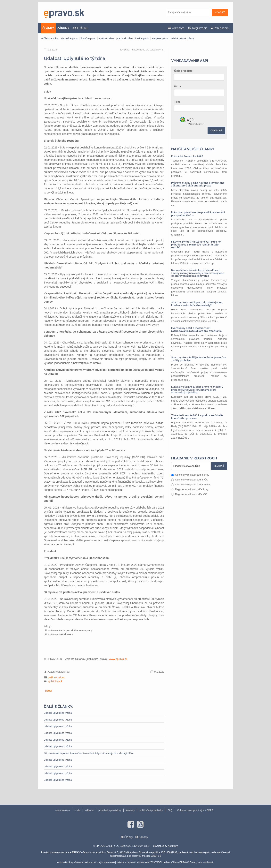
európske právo (160, 38)
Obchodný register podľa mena (191, 484)
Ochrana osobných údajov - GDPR (195, 810)
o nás (77, 810)
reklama (89, 810)
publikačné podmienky (151, 810)
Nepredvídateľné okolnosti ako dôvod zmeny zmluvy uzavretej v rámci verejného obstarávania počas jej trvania (198, 273)
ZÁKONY (63, 28)
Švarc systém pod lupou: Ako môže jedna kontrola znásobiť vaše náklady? (197, 304)
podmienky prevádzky (110, 810)
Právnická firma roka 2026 (187, 156)
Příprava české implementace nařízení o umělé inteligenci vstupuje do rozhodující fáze (89, 753)
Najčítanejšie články (193, 149)
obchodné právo (70, 38)
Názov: (178, 86)
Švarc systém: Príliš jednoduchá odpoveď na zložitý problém (199, 359)
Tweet (48, 691)
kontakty (130, 810)
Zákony (143, 837)
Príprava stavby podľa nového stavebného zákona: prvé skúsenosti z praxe (198, 184)
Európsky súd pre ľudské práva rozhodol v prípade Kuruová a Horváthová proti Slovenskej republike (197, 390)
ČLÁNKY (48, 28)
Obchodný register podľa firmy (190, 475)
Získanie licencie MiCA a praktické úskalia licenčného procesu (197, 417)
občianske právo (50, 38)
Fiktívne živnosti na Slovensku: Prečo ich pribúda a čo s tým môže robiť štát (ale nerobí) (196, 245)
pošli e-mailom (56, 677)
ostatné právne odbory (182, 38)
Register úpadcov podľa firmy (190, 489)
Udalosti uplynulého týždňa (58, 713)
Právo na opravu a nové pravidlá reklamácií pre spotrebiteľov (198, 214)
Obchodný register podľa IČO (190, 480)
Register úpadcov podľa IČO (189, 494)
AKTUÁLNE (80, 28)
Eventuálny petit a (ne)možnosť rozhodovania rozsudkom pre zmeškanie (197, 329)
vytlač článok (55, 681)
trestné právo (142, 38)
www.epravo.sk (118, 659)
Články (128, 837)
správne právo (106, 38)
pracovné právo (124, 38)
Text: (177, 102)
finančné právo (88, 38)
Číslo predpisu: (183, 71)
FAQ (170, 810)
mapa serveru (63, 810)
